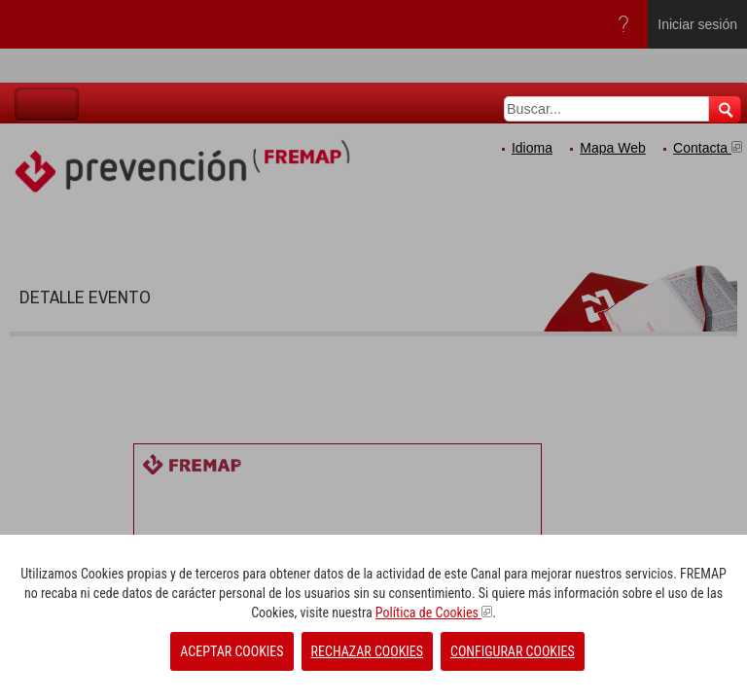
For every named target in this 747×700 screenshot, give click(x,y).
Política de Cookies (434, 612)
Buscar (725, 109)
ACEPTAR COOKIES (231, 651)
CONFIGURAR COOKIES (513, 651)
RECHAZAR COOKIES (367, 651)
